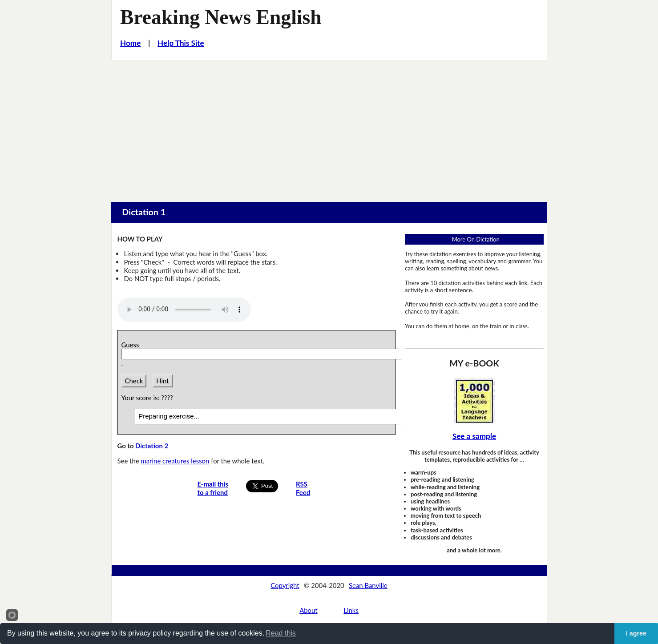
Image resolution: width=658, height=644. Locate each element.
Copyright (285, 585)
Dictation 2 (152, 446)
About (308, 610)
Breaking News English (221, 17)
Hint (162, 381)
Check (134, 381)
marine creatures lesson (175, 461)
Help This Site (181, 43)
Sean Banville (368, 585)
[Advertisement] (329, 127)
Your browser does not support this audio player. (184, 310)
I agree (636, 633)
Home (130, 43)
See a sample (474, 436)
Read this (281, 633)
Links (351, 610)
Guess (132, 345)
